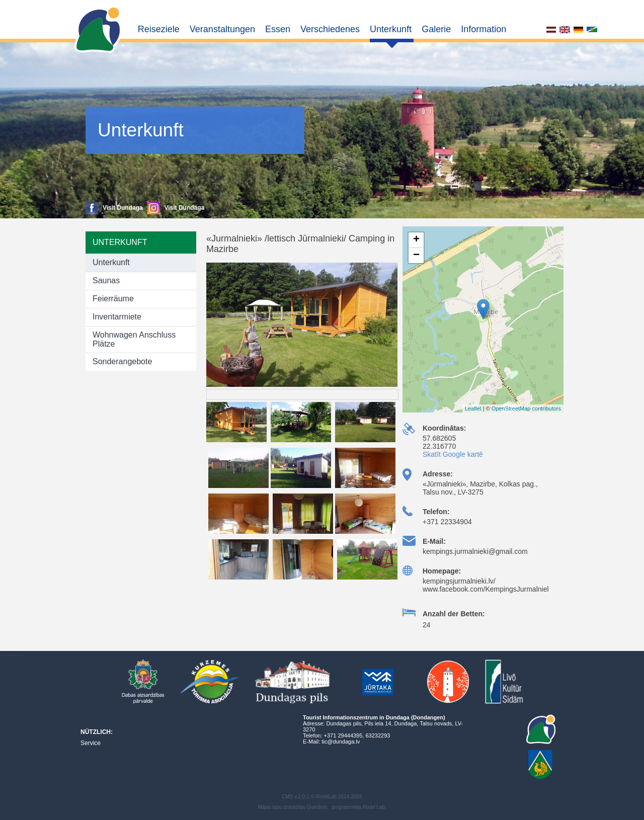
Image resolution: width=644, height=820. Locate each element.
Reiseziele (159, 29)
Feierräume (113, 299)
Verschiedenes (330, 29)
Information (484, 29)
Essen (278, 29)
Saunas (106, 280)
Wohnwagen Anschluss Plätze (134, 339)
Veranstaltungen (222, 29)
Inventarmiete (117, 317)
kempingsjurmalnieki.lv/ (459, 581)
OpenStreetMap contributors (526, 408)
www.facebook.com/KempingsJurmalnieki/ (488, 589)
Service (91, 743)
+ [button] (416, 240)
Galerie (436, 29)
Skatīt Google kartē (453, 454)
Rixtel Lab (374, 807)
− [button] (416, 256)
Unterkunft (391, 29)
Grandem (317, 807)
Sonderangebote (122, 361)
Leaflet (473, 408)
